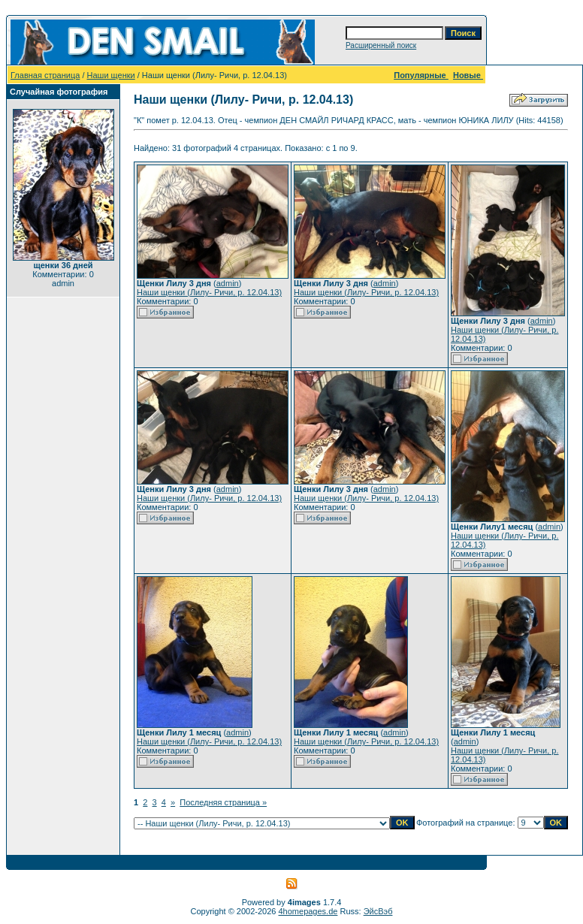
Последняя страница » (223, 802)
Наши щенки (111, 75)
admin (228, 283)
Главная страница (45, 75)
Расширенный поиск (381, 45)
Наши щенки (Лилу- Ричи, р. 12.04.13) (209, 292)
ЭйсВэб (378, 911)
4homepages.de (308, 911)
